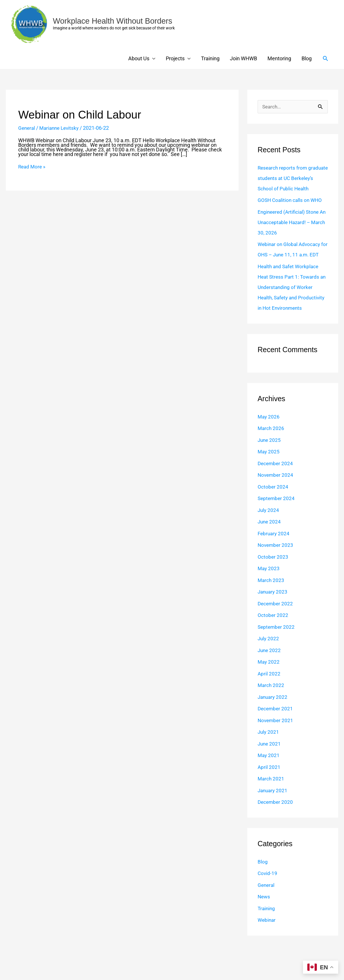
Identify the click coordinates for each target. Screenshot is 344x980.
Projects (175, 58)
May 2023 (269, 600)
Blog (307, 58)
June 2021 (270, 775)
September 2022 (277, 658)
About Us (139, 58)
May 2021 (269, 787)
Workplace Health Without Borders (115, 21)
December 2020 (276, 833)
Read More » (32, 167)
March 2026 (271, 460)
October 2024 (273, 518)
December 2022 (276, 635)
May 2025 (269, 483)
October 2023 (273, 588)
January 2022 (273, 728)
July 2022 (269, 670)
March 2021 (271, 810)
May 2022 (269, 693)
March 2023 (271, 612)
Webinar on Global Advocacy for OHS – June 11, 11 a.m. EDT (290, 265)
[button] (325, 58)
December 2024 (276, 495)
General (27, 128)
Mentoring (279, 58)
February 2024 (274, 565)
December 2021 (276, 740)
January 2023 (273, 623)
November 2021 (276, 752)
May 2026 (269, 448)
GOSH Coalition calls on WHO (291, 211)
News (264, 928)
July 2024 (269, 541)
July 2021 (269, 763)
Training (210, 58)
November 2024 (276, 506)
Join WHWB (243, 58)
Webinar (267, 951)
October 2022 (273, 646)
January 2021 (273, 822)
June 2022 (270, 682)
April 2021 (269, 798)
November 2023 (276, 576)
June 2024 (270, 553)
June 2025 (270, 471)
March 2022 (271, 717)
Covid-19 (268, 905)
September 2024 (277, 530)
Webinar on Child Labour (82, 114)
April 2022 (269, 705)
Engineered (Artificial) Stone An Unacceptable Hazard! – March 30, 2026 (290, 233)
